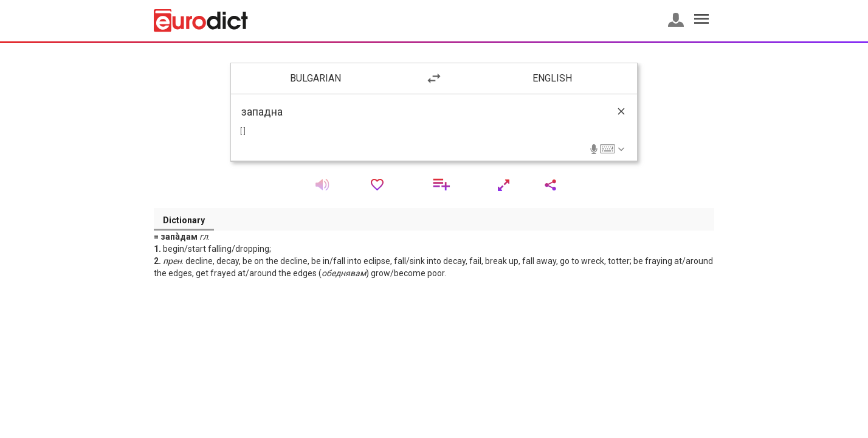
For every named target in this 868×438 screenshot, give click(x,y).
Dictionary (184, 220)
